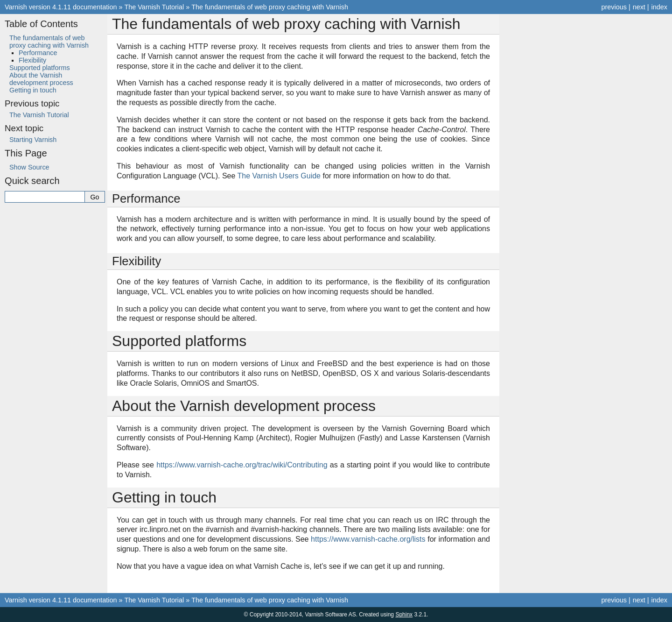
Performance (38, 53)
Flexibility (32, 60)
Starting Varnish (33, 140)
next (639, 7)
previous (614, 7)
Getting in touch (33, 90)
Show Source (29, 167)
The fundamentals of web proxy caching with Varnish (270, 7)
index (659, 7)
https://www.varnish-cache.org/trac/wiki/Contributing (242, 465)
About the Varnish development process (41, 79)
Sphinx (404, 615)
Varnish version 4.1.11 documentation (61, 7)
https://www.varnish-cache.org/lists (368, 539)
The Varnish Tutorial (154, 7)
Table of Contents (41, 24)
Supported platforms (40, 68)
